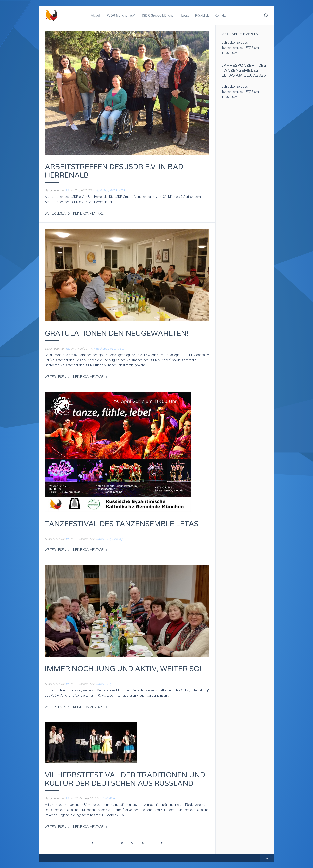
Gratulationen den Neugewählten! (117, 333)
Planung (117, 539)
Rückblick (202, 15)
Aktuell (96, 15)
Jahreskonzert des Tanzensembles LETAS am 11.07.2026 (240, 48)
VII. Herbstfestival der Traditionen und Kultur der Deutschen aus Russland (125, 779)
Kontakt (220, 15)
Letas (185, 15)
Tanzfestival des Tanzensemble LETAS (122, 524)
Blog (106, 190)
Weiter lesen (55, 213)
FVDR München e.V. (121, 15)
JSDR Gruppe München (158, 15)
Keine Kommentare (88, 213)
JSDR (122, 190)
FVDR (113, 190)
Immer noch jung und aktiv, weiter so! (123, 669)
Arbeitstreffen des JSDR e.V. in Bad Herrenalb (114, 171)
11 (152, 843)
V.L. (68, 190)
